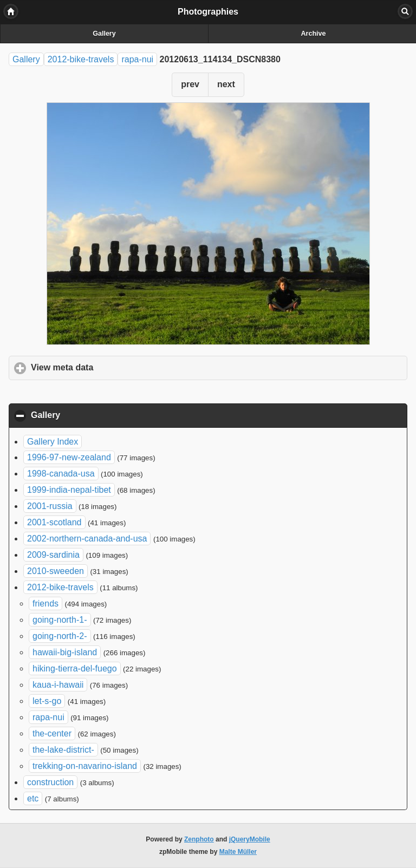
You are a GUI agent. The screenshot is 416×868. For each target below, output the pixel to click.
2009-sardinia (53, 555)
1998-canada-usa (61, 474)
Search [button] (405, 11)
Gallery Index (53, 442)
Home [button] (11, 11)
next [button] (226, 84)
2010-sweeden (56, 571)
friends (45, 603)
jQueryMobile (250, 839)
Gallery (104, 34)
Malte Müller (238, 852)
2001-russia (50, 506)
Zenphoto (199, 839)
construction (50, 782)
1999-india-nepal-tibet (69, 490)
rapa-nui (137, 59)
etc (33, 798)
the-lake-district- (63, 750)
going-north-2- (60, 636)
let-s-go (47, 701)
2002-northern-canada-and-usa (87, 539)
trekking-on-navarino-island (85, 766)
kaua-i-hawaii (58, 685)
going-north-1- (60, 620)
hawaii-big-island (65, 652)
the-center (52, 733)
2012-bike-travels (81, 59)
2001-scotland (54, 522)
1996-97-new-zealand (69, 457)
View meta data (113, 367)
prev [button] (190, 84)
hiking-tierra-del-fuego (75, 668)
